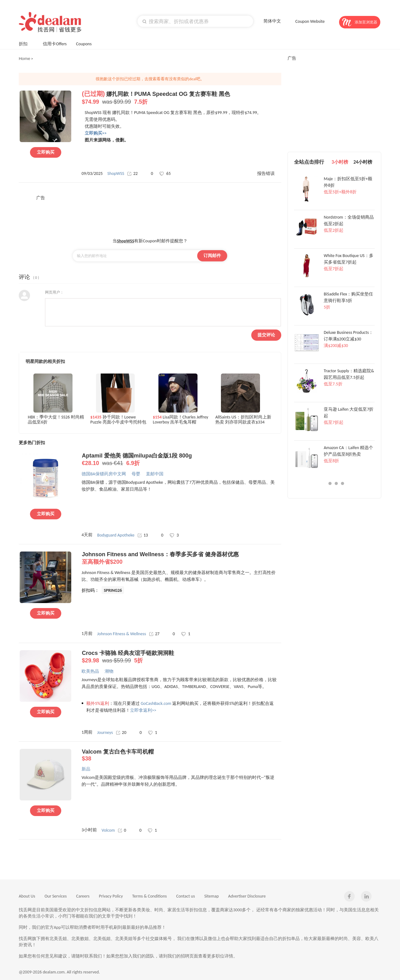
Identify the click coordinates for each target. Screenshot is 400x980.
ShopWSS (116, 173)
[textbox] (195, 21)
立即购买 (46, 152)
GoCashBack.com (156, 703)
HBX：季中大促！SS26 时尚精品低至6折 (56, 420)
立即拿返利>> (143, 710)
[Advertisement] (150, 215)
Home (25, 58)
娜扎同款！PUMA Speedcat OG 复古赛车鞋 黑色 (181, 98)
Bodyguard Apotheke (116, 535)
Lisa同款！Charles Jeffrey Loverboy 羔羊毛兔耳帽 (180, 420)
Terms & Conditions (150, 896)
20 (121, 733)
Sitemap (212, 896)
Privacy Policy (111, 896)
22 (132, 173)
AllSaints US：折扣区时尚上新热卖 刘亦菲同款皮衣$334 (243, 420)
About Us (27, 896)
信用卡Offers (55, 44)
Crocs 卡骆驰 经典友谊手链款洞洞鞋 (181, 657)
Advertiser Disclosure (247, 896)
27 (154, 634)
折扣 (26, 43)
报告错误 (266, 173)
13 (143, 535)
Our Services (56, 896)
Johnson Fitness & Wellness (122, 634)
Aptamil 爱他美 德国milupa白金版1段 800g (181, 460)
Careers (83, 896)
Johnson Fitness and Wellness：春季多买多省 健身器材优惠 (181, 558)
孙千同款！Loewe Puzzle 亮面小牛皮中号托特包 (118, 420)
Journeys (105, 733)
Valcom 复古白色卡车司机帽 (181, 755)
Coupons (87, 43)
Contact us (186, 896)
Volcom (108, 830)
